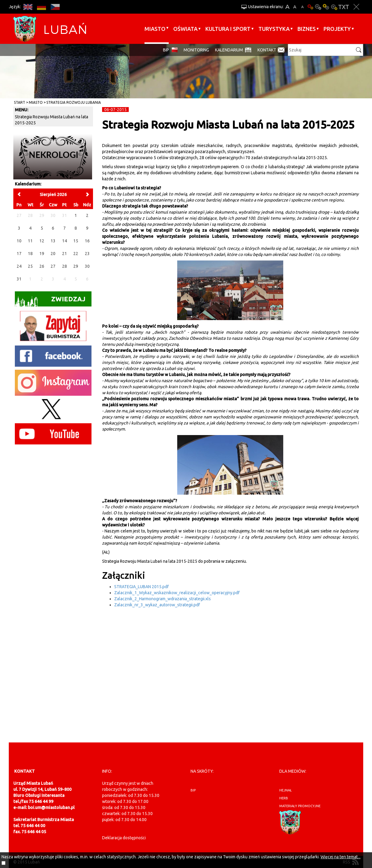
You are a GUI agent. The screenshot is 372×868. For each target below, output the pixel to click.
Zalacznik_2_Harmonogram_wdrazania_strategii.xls (163, 599)
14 (65, 241)
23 (87, 254)
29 (76, 266)
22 (76, 254)
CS (55, 7)
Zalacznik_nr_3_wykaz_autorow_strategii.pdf (157, 605)
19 (42, 254)
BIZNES (307, 29)
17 (19, 254)
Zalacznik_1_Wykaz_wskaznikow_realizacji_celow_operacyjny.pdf (177, 593)
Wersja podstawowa (310, 7)
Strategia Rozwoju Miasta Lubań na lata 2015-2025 (51, 120)
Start (20, 102)
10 (19, 241)
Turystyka (274, 29)
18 (30, 254)
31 (19, 279)
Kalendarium (229, 50)
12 (42, 241)
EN (28, 7)
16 (87, 241)
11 (30, 241)
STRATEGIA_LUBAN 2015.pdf (141, 587)
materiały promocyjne (300, 806)
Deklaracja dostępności (124, 838)
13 (53, 241)
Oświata (185, 29)
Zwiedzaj (50, 301)
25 (30, 266)
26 (42, 266)
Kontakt (267, 50)
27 (53, 266)
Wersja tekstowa (344, 7)
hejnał (286, 790)
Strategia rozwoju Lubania (74, 102)
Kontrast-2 (334, 7)
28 (65, 266)
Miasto (155, 29)
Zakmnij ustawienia (356, 7)
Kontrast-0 (318, 7)
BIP (166, 50)
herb (284, 798)
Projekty (337, 29)
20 (53, 254)
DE (41, 7)
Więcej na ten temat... (340, 857)
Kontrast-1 (326, 7)
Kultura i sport (228, 29)
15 (76, 241)
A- (302, 7)
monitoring (196, 50)
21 (65, 254)
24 (19, 266)
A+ (287, 7)
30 (87, 266)
